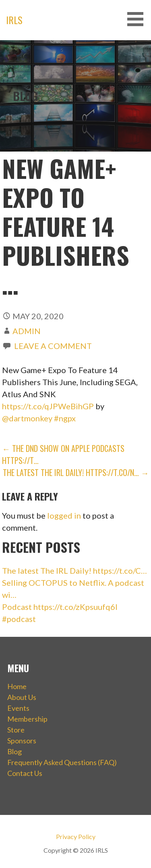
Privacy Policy (76, 836)
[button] (138, 19)
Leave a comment (53, 346)
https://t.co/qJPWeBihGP (48, 406)
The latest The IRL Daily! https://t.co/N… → (76, 472)
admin (27, 331)
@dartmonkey (27, 418)
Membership (27, 719)
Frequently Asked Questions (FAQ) (62, 762)
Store (16, 730)
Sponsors (22, 741)
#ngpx (65, 418)
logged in (64, 515)
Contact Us (25, 773)
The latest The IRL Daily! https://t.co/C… (74, 570)
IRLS (14, 20)
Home (17, 686)
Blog (14, 751)
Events (18, 708)
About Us (22, 697)
